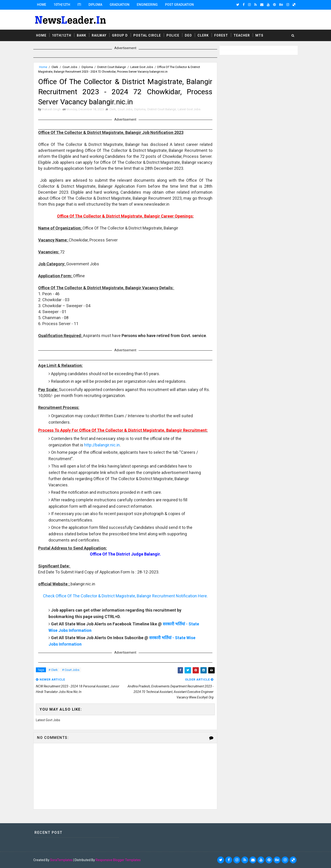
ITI (79, 5)
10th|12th (62, 5)
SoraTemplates (61, 860)
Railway (99, 35)
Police (173, 35)
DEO (188, 35)
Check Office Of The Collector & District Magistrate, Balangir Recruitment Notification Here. (125, 596)
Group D (120, 35)
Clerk (203, 35)
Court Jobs (70, 67)
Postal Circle (147, 35)
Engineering (147, 5)
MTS (259, 35)
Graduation (120, 5)
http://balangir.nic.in (102, 445)
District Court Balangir (112, 67)
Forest (221, 35)
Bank (81, 35)
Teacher (242, 35)
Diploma (95, 5)
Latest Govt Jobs (142, 67)
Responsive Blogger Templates (118, 860)
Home (42, 5)
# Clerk (53, 670)
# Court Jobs (71, 670)
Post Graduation (179, 5)
